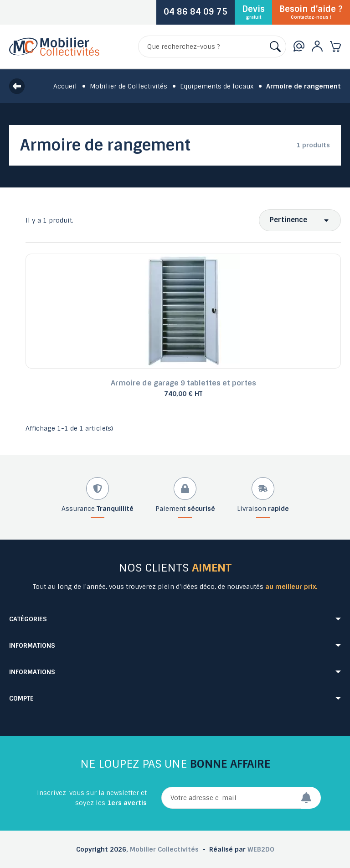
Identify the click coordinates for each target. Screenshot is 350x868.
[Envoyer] (311, 798)
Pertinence (288, 220)
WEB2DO (261, 849)
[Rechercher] (212, 47)
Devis (253, 12)
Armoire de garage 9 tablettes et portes (183, 383)
